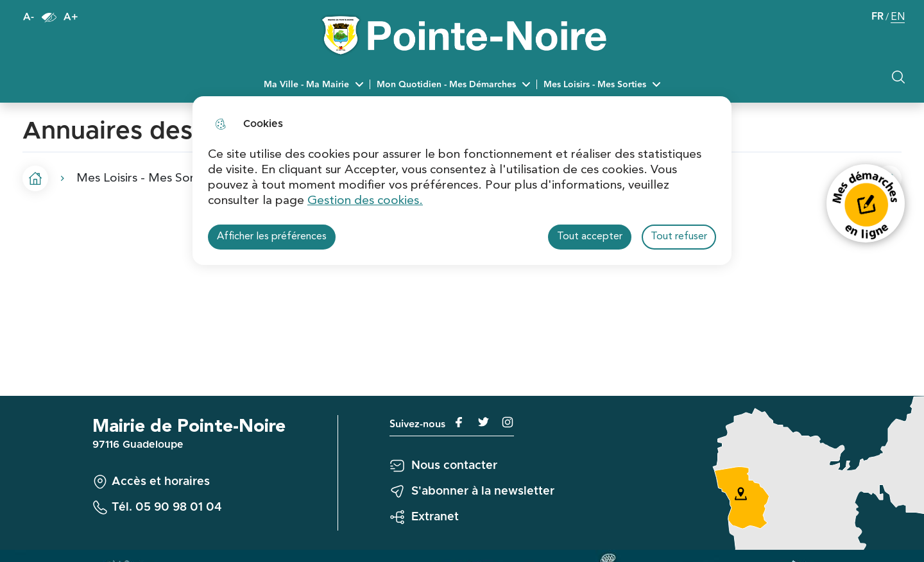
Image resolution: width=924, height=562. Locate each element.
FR (877, 17)
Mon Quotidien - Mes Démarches (446, 85)
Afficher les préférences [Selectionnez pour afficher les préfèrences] (272, 237)
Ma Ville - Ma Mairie (306, 85)
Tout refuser (679, 237)
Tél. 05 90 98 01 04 (167, 507)
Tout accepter (590, 237)
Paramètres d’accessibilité (49, 17)
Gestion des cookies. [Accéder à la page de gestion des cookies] (365, 201)
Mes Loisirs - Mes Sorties (595, 85)
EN (898, 18)
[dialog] (462, 181)
